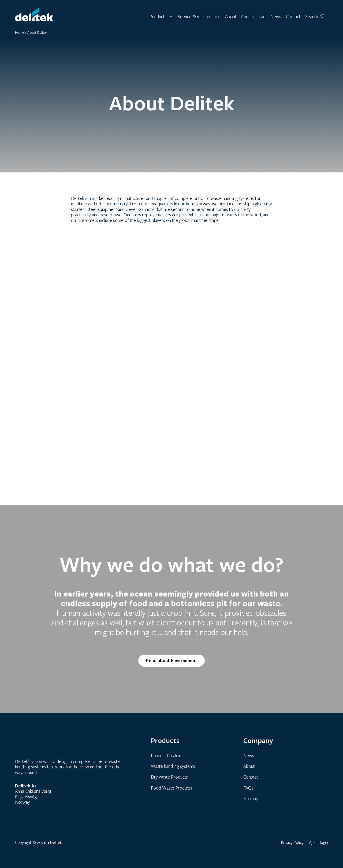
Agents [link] (247, 17)
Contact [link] (293, 17)
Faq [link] (262, 17)
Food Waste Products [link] (171, 788)
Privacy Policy (292, 842)
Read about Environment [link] (172, 660)
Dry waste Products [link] (169, 777)
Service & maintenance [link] (199, 17)
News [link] (276, 17)
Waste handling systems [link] (173, 766)
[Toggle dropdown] (171, 17)
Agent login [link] (318, 842)
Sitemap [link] (251, 799)
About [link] (231, 17)
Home (19, 32)
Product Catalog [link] (166, 755)
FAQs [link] (248, 788)
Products (158, 17)
